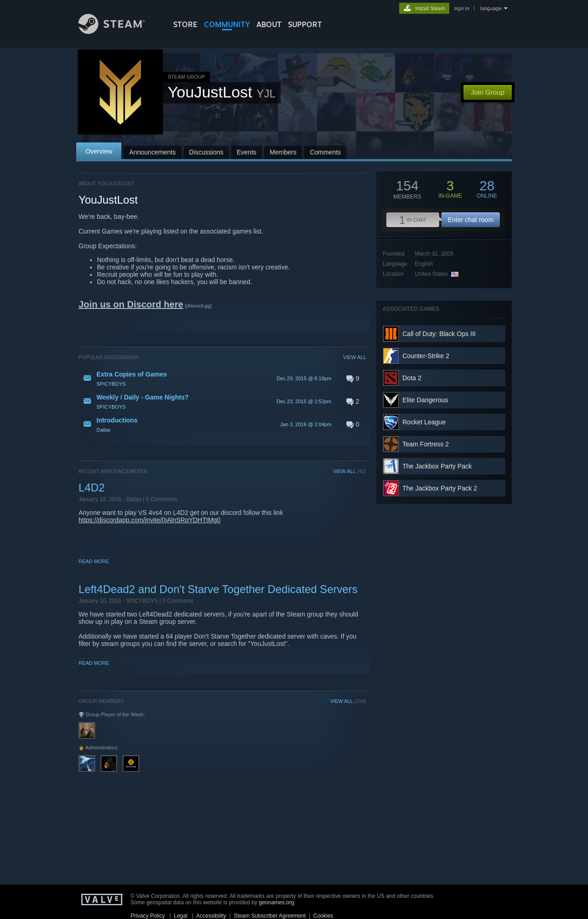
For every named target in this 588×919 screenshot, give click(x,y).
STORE (185, 24)
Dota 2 (412, 378)
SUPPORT (305, 24)
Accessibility (211, 916)
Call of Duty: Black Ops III (439, 334)
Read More (94, 561)
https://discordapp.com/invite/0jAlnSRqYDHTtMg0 (150, 520)
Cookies (323, 916)
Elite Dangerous (425, 400)
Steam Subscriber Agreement (270, 916)
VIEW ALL (355, 357)
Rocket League (424, 422)
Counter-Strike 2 (426, 356)
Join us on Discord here (131, 304)
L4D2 (92, 488)
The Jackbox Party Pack (437, 466)
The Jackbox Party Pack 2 (440, 488)
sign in (461, 8)
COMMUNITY (227, 24)
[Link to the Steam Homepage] (119, 31)
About (269, 24)
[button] (222, 378)
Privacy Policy (148, 916)
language (491, 8)
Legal (180, 916)
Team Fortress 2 (426, 444)
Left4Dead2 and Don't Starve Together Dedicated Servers (218, 589)
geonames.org (277, 902)
